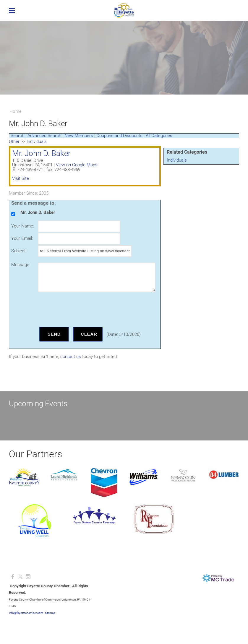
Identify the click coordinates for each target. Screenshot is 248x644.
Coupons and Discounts (119, 136)
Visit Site (21, 178)
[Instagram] (28, 577)
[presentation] (83, 309)
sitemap (50, 613)
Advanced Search (44, 136)
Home (16, 111)
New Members (79, 136)
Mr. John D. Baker (41, 153)
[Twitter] (20, 577)
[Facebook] (13, 577)
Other (14, 142)
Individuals (177, 160)
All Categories (159, 136)
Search (17, 136)
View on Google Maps (77, 165)
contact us (71, 357)
